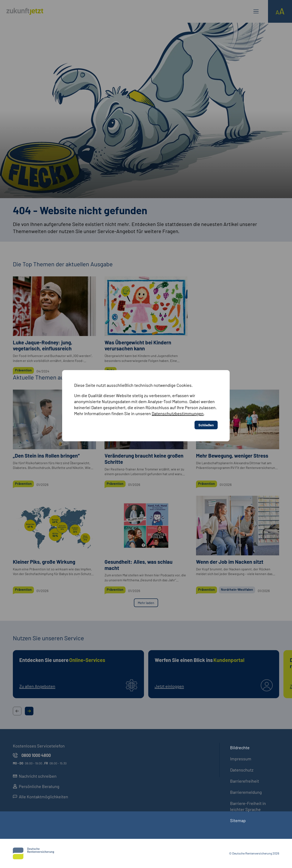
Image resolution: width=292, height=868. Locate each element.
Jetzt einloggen (169, 686)
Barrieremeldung (246, 792)
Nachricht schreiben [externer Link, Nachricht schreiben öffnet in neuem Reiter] (35, 776)
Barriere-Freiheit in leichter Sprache (248, 806)
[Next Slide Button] (29, 711)
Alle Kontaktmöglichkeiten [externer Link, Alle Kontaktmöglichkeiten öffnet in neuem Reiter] (40, 797)
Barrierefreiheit (245, 781)
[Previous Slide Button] (17, 711)
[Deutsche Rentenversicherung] (33, 853)
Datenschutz (242, 770)
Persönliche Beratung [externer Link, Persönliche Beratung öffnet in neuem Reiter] (36, 786)
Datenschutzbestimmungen (178, 336)
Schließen (206, 348)
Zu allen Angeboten (37, 686)
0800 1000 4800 (32, 755)
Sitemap (238, 820)
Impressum (241, 759)
